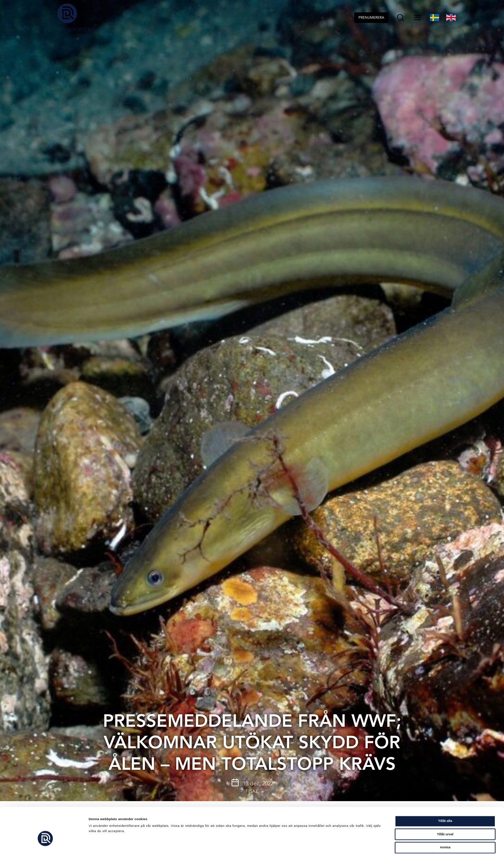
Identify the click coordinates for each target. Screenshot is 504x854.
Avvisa (445, 818)
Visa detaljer (301, 842)
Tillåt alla (445, 792)
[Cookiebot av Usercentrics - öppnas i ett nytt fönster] (46, 842)
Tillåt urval (445, 805)
